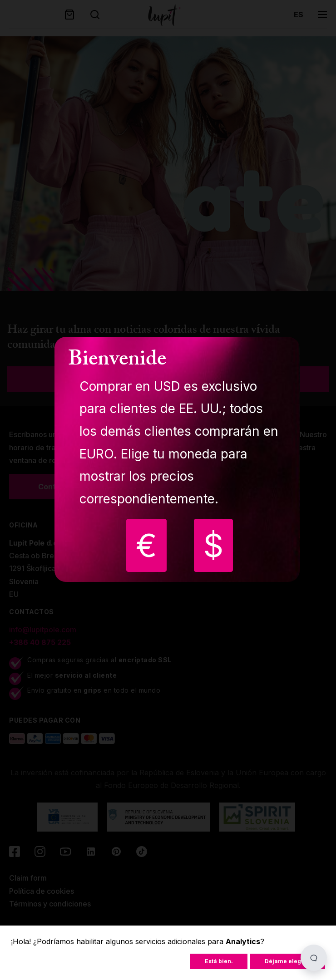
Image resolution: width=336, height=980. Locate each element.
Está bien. (219, 961)
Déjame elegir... (288, 961)
